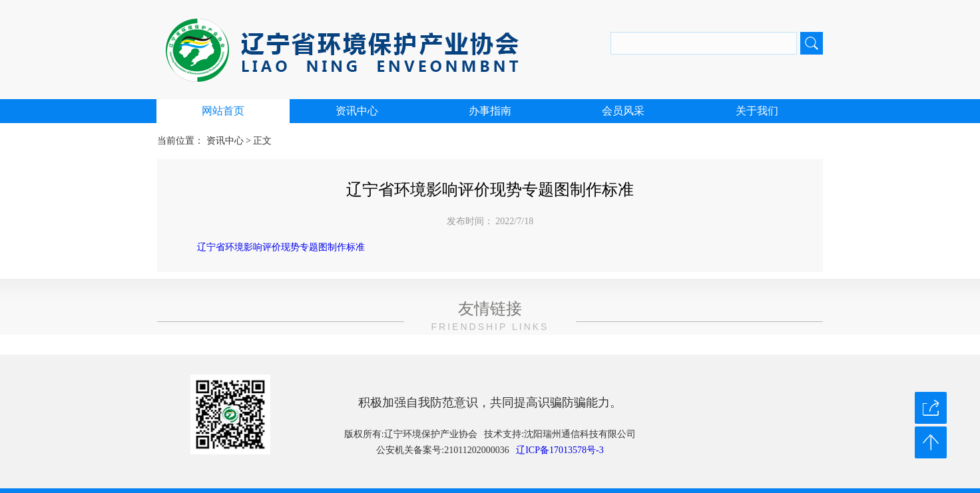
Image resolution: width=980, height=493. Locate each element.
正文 (262, 141)
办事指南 (490, 111)
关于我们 (757, 111)
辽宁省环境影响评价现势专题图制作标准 (281, 247)
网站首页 (223, 111)
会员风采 (623, 111)
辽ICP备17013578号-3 (560, 450)
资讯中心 (357, 111)
